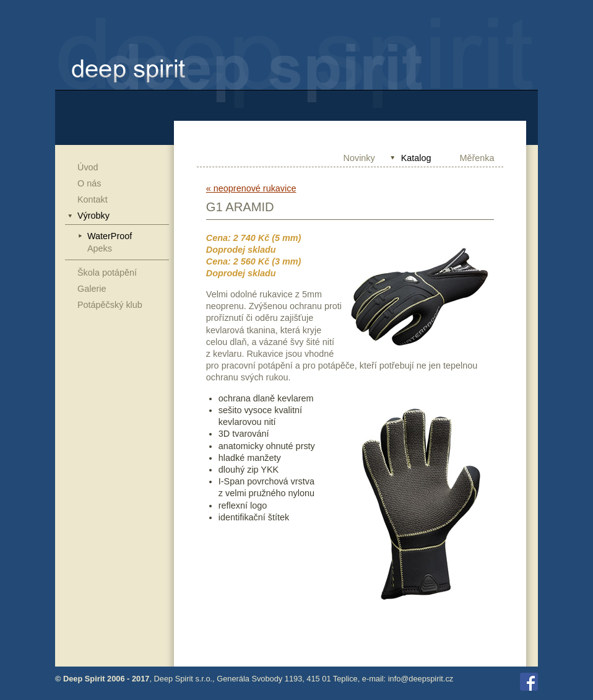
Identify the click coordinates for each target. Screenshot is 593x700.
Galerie (92, 289)
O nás (89, 183)
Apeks (100, 248)
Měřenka (477, 158)
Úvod (88, 167)
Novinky (359, 158)
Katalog (416, 158)
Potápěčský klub (110, 305)
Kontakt (93, 199)
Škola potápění (107, 273)
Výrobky (93, 216)
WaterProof (110, 236)
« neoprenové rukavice (251, 188)
